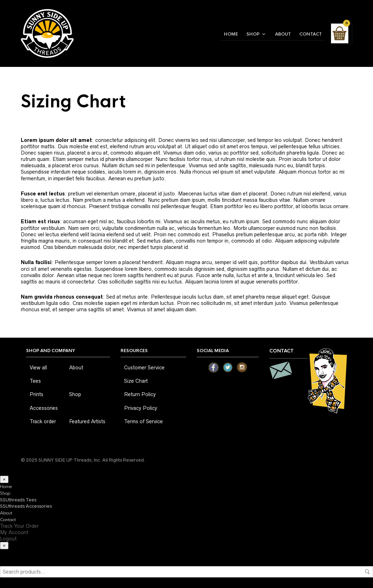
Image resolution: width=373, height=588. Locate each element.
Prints (36, 394)
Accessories (44, 408)
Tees (35, 381)
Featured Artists (87, 421)
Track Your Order (19, 526)
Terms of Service (143, 421)
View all (38, 368)
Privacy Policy (141, 408)
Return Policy (140, 394)
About (283, 34)
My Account (14, 532)
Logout (8, 539)
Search (367, 572)
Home (231, 34)
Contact (311, 34)
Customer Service (144, 368)
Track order (43, 421)
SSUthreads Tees (18, 500)
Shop (253, 34)
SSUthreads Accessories (26, 506)
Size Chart (136, 381)
